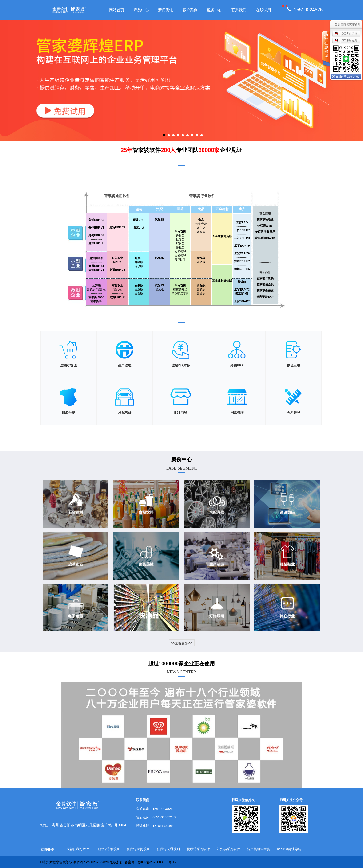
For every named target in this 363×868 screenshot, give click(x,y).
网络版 (96, 258)
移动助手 (180, 260)
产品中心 (141, 10)
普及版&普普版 (96, 289)
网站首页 (117, 10)
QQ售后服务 (350, 40)
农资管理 (180, 256)
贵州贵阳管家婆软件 (348, 25)
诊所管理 (180, 252)
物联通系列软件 (198, 849)
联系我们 (239, 10)
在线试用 (263, 10)
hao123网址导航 (289, 849)
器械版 (180, 248)
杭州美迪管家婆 (259, 849)
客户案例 (190, 10)
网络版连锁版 (139, 262)
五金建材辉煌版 (222, 281)
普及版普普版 (139, 289)
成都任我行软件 (78, 849)
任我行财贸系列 (138, 849)
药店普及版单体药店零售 (180, 290)
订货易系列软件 (228, 849)
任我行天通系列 (168, 849)
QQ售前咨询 (350, 34)
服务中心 (215, 10)
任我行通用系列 (108, 849)
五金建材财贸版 (222, 236)
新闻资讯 (166, 10)
